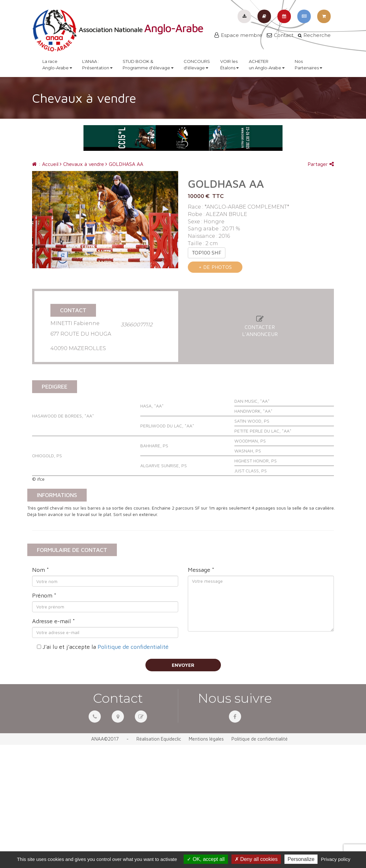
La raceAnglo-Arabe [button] (57, 64)
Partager (321, 164)
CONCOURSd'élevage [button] (197, 64)
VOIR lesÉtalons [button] (229, 64)
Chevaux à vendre (82, 164)
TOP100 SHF (207, 253)
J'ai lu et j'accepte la (105, 647)
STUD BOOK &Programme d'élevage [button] (148, 64)
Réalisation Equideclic (159, 739)
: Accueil (45, 164)
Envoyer (183, 665)
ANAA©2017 (105, 739)
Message (201, 570)
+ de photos (215, 267)
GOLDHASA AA (124, 164)
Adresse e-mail (53, 621)
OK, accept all (206, 859)
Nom (40, 570)
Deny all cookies (256, 859)
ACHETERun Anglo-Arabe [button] (267, 64)
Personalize (301, 859)
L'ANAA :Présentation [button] (97, 64)
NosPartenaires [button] (308, 64)
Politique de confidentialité (133, 647)
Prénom (44, 595)
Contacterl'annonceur (260, 327)
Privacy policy (336, 859)
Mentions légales (206, 739)
